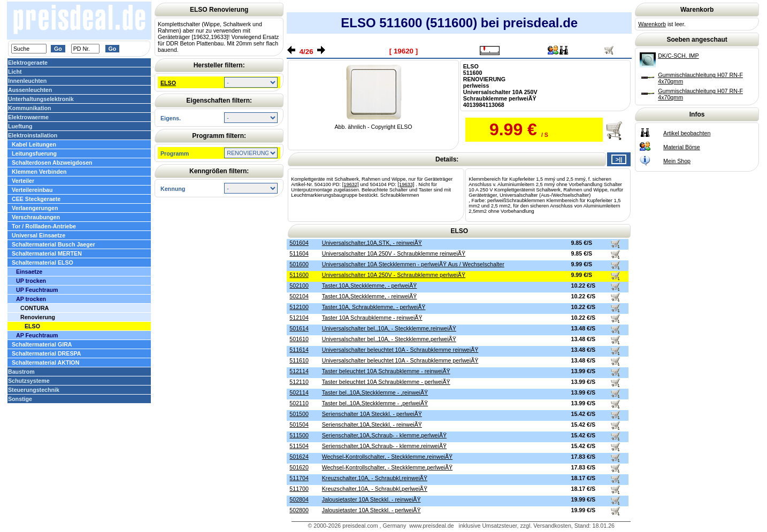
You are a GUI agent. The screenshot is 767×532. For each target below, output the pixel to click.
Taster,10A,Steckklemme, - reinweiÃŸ (370, 296)
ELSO (168, 83)
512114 (299, 371)
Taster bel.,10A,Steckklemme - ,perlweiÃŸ (375, 403)
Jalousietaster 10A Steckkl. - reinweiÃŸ (371, 499)
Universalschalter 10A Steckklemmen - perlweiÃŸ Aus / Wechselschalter (413, 264)
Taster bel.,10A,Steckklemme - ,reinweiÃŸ (375, 392)
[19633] (406, 184)
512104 (299, 318)
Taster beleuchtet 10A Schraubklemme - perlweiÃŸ (386, 382)
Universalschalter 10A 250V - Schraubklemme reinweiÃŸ (394, 253)
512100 (299, 307)
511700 (299, 489)
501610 (299, 339)
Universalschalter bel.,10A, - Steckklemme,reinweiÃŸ (389, 328)
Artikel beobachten (687, 133)
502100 (299, 286)
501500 (299, 414)
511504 (299, 446)
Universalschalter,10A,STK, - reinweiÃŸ (372, 243)
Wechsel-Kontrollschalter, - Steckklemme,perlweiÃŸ (387, 467)
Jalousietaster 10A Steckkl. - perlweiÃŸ (371, 510)
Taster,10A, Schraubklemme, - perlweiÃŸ (374, 307)
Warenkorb (652, 24)
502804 (299, 499)
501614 (299, 328)
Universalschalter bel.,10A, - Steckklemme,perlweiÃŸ (389, 339)
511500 (299, 435)
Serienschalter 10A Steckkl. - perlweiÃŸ (372, 414)
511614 (299, 350)
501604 (299, 243)
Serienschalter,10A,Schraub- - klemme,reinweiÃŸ (384, 446)
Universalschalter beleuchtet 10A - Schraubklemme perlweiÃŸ (400, 360)
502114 (299, 392)
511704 (299, 478)
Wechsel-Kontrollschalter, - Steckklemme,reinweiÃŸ (387, 457)
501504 (299, 425)
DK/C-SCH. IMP (678, 56)
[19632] (351, 184)
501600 (299, 264)
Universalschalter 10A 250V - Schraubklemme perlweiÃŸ (394, 275)
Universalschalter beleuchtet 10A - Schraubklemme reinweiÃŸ (400, 350)
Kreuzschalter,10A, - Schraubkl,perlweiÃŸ (375, 489)
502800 (299, 510)
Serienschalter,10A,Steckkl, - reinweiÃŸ (372, 425)
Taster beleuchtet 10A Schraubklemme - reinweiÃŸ (386, 371)
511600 (299, 275)
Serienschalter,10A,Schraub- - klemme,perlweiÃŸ (384, 435)
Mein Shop (677, 161)
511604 (299, 253)
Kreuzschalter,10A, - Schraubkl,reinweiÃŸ (375, 478)
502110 (299, 403)
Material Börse (682, 147)
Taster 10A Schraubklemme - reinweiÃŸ (372, 318)
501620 (299, 467)
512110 (299, 382)
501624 (299, 457)
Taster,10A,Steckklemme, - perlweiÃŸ (370, 286)
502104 (299, 296)
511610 (299, 360)
